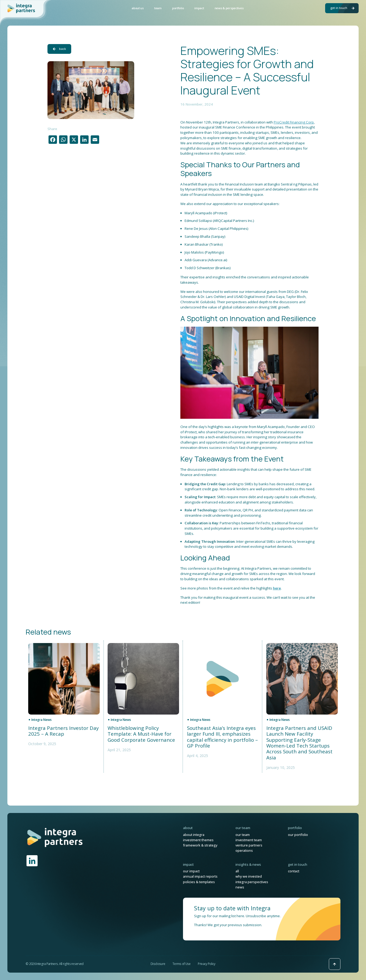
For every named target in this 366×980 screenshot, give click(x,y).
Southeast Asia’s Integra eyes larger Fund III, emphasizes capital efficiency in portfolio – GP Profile (222, 737)
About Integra (194, 835)
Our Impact (191, 871)
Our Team (243, 835)
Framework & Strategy (200, 845)
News (240, 887)
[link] (55, 837)
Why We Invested (249, 876)
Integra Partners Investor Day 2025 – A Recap (63, 731)
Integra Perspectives (252, 882)
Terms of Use (182, 964)
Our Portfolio (298, 835)
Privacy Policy (206, 964)
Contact (294, 871)
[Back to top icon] (335, 964)
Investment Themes (198, 840)
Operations (244, 851)
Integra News (42, 720)
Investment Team (249, 840)
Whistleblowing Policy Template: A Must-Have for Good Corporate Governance (141, 734)
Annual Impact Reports (200, 876)
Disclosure (158, 964)
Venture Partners (249, 845)
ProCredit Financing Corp (294, 122)
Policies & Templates (199, 882)
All (237, 871)
